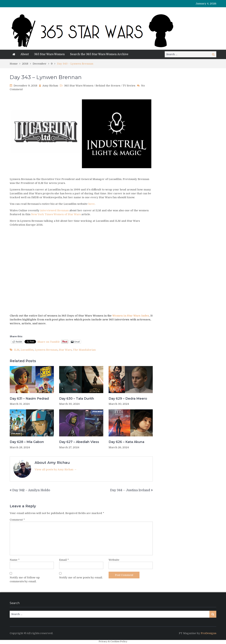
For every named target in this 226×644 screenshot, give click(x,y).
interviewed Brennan (54, 210)
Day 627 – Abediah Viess (79, 442)
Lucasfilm (27, 350)
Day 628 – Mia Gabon (27, 442)
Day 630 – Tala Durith (77, 399)
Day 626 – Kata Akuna (126, 442)
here (91, 204)
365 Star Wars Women (49, 54)
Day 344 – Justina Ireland (130, 490)
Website (114, 560)
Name (15, 560)
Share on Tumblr (49, 342)
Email (64, 560)
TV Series (129, 86)
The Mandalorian (84, 350)
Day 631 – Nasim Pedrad (29, 399)
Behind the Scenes (108, 86)
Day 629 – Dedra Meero (128, 399)
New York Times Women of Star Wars (56, 214)
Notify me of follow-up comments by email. (25, 579)
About (25, 54)
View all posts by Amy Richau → (56, 469)
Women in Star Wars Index (131, 316)
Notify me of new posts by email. (81, 578)
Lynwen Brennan (46, 350)
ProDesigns (209, 633)
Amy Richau (50, 86)
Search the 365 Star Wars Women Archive (99, 54)
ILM (17, 350)
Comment (17, 520)
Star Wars (65, 350)
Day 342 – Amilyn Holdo (31, 490)
